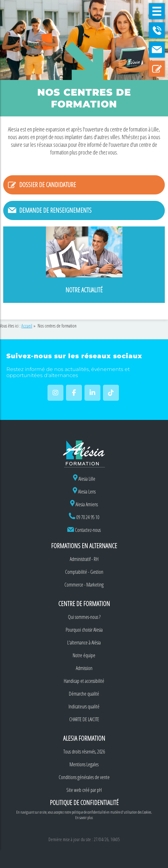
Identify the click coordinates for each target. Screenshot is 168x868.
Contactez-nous (88, 530)
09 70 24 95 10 (88, 517)
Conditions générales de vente (84, 777)
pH (99, 790)
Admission (84, 668)
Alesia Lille (84, 479)
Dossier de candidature (47, 185)
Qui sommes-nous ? (84, 617)
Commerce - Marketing (84, 585)
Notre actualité (84, 290)
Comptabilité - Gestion (84, 572)
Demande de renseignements (55, 210)
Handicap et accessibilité (84, 681)
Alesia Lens (84, 492)
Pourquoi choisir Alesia (84, 630)
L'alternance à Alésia (84, 643)
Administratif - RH (84, 559)
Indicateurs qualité (84, 706)
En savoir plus (84, 818)
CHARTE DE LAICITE (84, 719)
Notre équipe (84, 655)
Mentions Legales (84, 764)
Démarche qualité (84, 694)
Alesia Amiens (84, 504)
